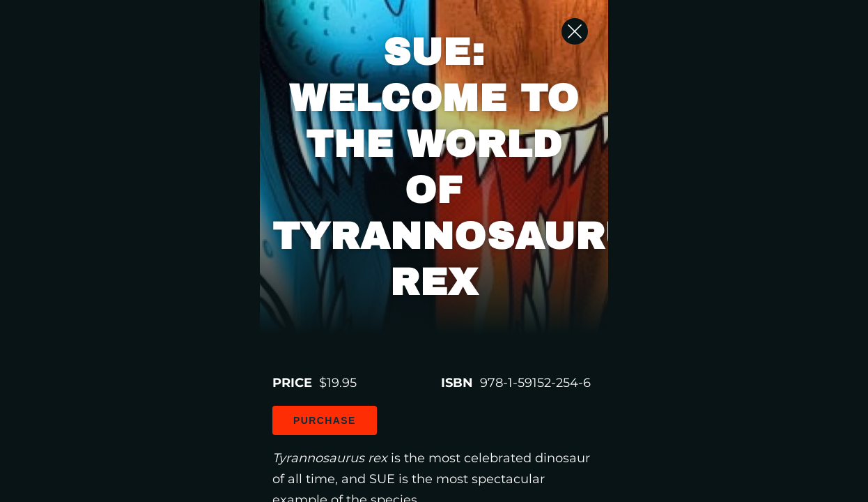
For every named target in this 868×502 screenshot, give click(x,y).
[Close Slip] (782, 45)
